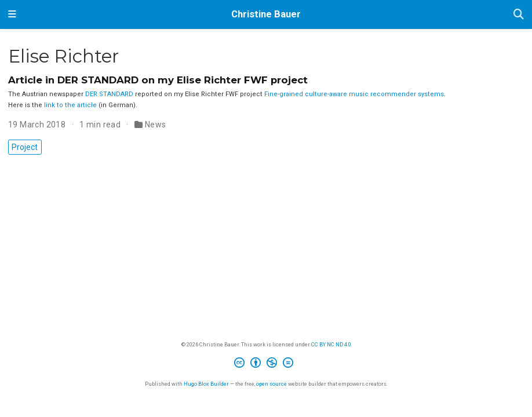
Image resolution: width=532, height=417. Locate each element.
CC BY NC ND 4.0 (331, 344)
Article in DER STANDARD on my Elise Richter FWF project (158, 80)
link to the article (70, 105)
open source (272, 384)
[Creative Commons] (266, 364)
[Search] (519, 15)
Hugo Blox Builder (206, 384)
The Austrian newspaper (47, 94)
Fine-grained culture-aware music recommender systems (354, 94)
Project (25, 147)
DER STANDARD (109, 94)
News (156, 125)
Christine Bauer (266, 14)
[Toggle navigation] (12, 14)
